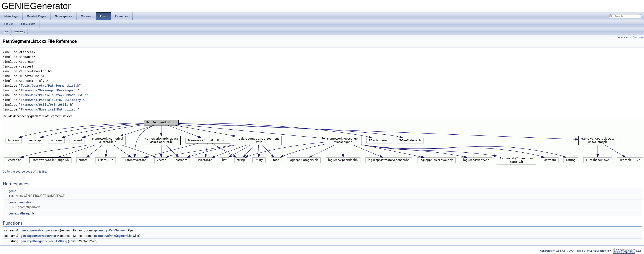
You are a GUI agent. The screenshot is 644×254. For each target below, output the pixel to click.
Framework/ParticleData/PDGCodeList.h (54, 95)
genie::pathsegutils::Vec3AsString (44, 241)
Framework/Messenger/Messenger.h (49, 90)
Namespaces (624, 37)
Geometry (20, 31)
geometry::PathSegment (111, 230)
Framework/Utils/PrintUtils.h (46, 105)
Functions (638, 37)
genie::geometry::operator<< (40, 230)
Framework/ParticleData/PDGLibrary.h (53, 100)
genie (12, 191)
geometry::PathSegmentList (113, 236)
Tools (6, 31)
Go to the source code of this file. (25, 172)
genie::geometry (20, 202)
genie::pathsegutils (21, 213)
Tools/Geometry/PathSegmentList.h (50, 86)
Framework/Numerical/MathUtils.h (49, 110)
